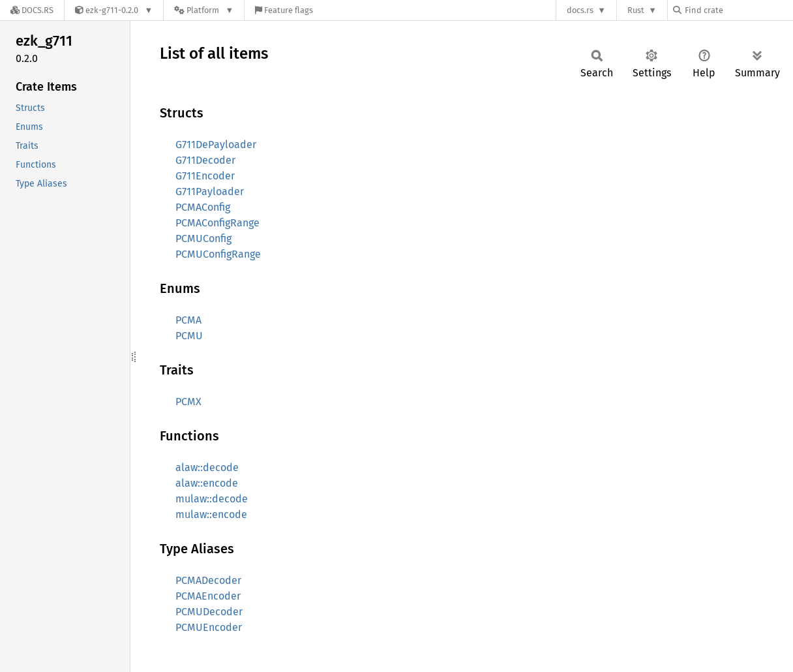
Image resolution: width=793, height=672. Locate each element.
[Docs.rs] (32, 10)
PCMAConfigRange (217, 223)
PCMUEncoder (209, 627)
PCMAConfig (203, 207)
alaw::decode (207, 467)
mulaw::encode (211, 514)
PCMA (188, 320)
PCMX (188, 402)
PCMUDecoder (209, 612)
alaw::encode (207, 483)
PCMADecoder (208, 580)
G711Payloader (210, 191)
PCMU (189, 336)
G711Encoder (205, 176)
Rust (636, 10)
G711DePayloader (216, 145)
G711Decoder (205, 160)
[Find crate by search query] (738, 10)
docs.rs (580, 10)
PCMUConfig (203, 238)
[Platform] (204, 10)
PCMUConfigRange (218, 254)
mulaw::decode (212, 499)
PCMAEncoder (208, 596)
